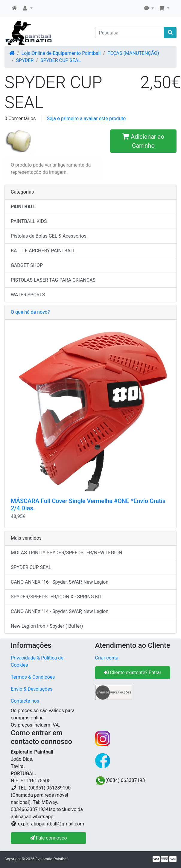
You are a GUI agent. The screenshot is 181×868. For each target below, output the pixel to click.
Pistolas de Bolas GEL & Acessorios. (49, 236)
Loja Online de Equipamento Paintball (61, 53)
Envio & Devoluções (32, 689)
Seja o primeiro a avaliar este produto (86, 118)
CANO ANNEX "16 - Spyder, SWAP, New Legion (60, 582)
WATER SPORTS (28, 295)
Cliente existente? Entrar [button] (133, 672)
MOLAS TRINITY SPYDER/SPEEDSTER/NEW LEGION (66, 553)
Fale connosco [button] (48, 838)
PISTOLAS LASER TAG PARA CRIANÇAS (53, 280)
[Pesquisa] (130, 33)
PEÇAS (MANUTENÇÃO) (133, 53)
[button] (27, 8)
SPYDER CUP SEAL (61, 60)
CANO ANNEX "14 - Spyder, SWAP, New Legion (60, 611)
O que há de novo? (30, 312)
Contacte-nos (25, 701)
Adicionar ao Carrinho (143, 141)
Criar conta (107, 658)
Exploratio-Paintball (52, 859)
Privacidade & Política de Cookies (37, 661)
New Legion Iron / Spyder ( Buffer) (47, 626)
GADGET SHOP (27, 265)
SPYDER (25, 60)
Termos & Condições (33, 677)
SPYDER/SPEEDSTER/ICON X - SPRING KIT (56, 597)
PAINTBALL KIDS (29, 221)
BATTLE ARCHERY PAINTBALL (43, 251)
